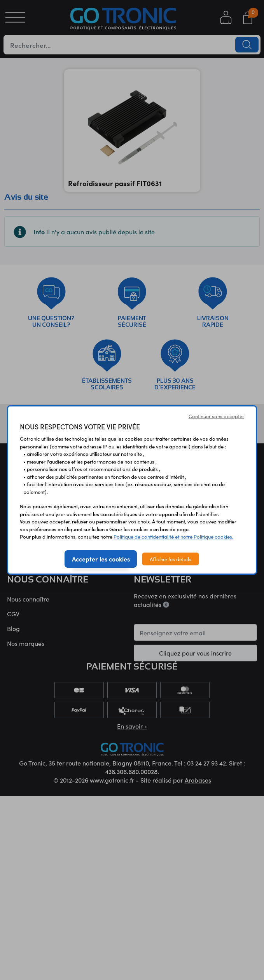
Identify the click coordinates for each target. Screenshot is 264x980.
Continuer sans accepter (216, 416)
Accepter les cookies (101, 559)
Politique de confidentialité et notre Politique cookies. (173, 536)
